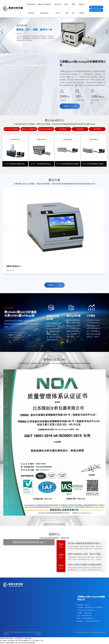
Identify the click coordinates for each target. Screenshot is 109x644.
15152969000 (97, 10)
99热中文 (3, 643)
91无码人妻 (17, 643)
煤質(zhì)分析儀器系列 (29, 129)
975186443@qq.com (88, 618)
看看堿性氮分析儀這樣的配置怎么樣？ (29, 542)
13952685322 (88, 613)
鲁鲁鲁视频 (31, 643)
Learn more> (10, 270)
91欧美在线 (24, 643)
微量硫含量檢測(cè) (13, 266)
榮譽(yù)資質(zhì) (54, 360)
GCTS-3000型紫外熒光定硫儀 (68, 164)
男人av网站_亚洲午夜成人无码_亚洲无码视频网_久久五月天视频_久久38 (22, 641)
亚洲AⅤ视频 (10, 643)
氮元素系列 (97, 129)
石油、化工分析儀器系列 (12, 129)
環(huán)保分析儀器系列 (46, 129)
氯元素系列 (80, 129)
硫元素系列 (63, 129)
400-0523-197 (98, 7)
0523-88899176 (90, 610)
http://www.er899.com (93, 621)
